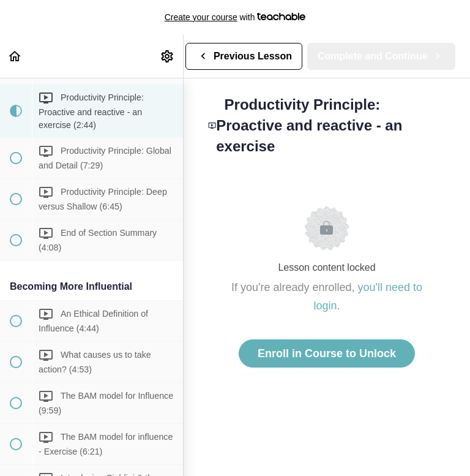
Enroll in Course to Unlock (327, 353)
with (235, 17)
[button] (15, 56)
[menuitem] (168, 56)
